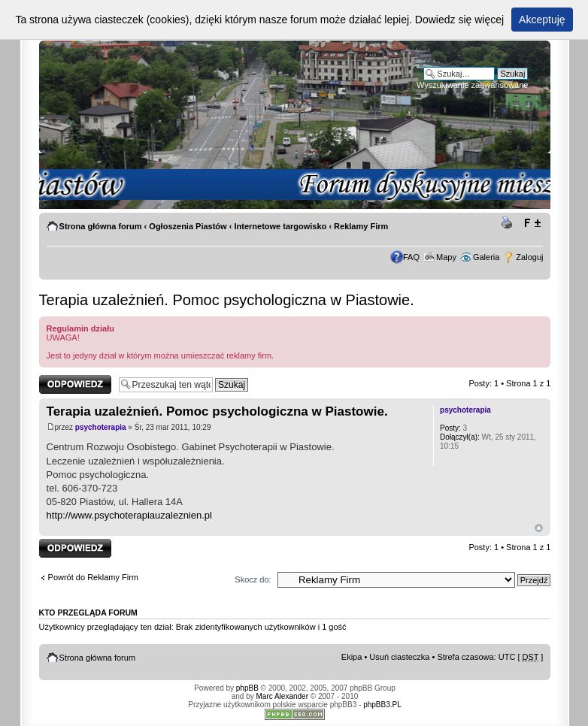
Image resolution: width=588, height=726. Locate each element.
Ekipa (352, 657)
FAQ (411, 257)
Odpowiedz (75, 384)
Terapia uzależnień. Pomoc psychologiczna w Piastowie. (227, 300)
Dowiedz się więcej (459, 20)
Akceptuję (542, 20)
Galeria (486, 257)
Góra (539, 528)
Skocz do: (253, 579)
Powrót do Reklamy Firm (93, 577)
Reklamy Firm (361, 226)
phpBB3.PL (382, 705)
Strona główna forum (101, 226)
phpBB (247, 688)
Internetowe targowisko (280, 226)
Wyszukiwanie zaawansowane (472, 85)
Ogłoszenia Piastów (188, 226)
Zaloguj (529, 257)
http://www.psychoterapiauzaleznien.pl (129, 515)
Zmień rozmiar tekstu (532, 223)
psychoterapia (101, 427)
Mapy (446, 257)
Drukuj (509, 223)
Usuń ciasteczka (399, 657)
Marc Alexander (282, 696)
